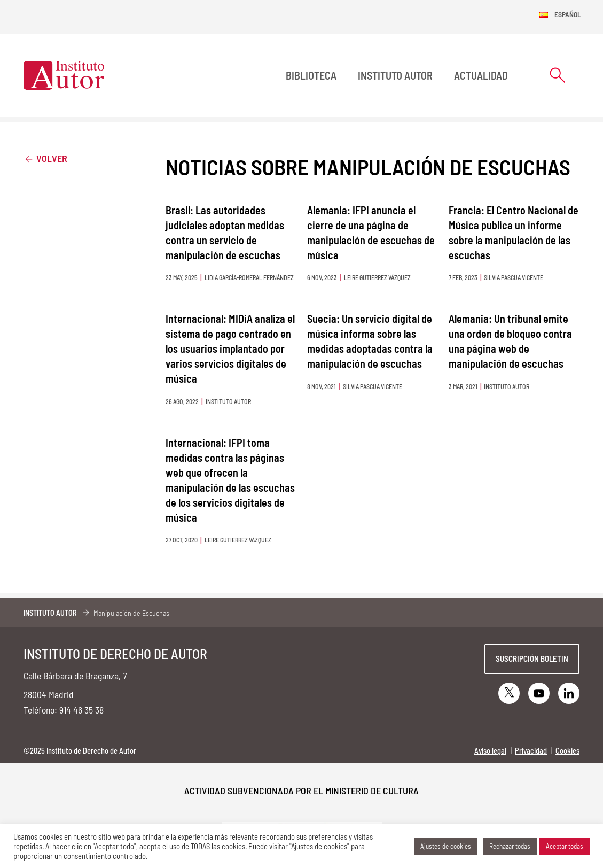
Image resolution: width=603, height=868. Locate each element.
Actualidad (481, 75)
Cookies (567, 751)
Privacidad (531, 751)
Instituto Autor (395, 75)
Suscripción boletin (532, 658)
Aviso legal (490, 751)
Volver (45, 158)
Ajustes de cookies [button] (446, 846)
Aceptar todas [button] (565, 846)
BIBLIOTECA (311, 75)
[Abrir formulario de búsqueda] (558, 75)
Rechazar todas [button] (510, 846)
